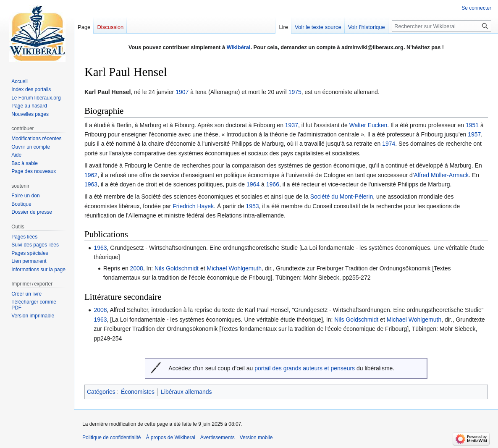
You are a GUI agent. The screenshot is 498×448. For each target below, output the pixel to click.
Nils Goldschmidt (177, 268)
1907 (182, 92)
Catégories (101, 392)
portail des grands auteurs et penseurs (305, 368)
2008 (137, 268)
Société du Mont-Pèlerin (342, 196)
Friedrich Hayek (193, 206)
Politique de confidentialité (111, 438)
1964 (253, 184)
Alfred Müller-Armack (442, 175)
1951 (472, 125)
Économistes (138, 392)
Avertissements (218, 438)
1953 (252, 206)
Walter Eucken (368, 125)
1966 (273, 184)
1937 (292, 125)
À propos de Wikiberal (170, 438)
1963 (91, 184)
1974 (389, 144)
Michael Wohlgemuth (234, 268)
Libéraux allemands (186, 392)
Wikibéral (239, 47)
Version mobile (256, 438)
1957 (474, 134)
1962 (91, 175)
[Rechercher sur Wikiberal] (442, 26)
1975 (295, 92)
